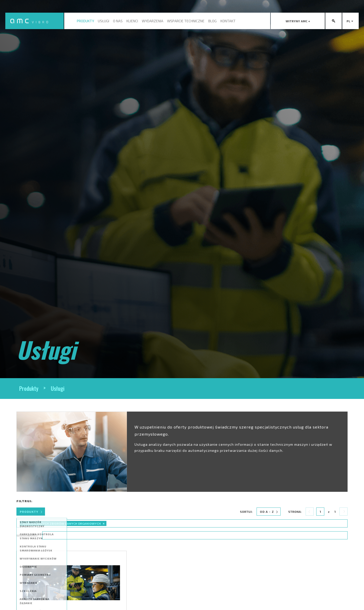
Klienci (132, 21)
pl (351, 21)
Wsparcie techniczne (186, 21)
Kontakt (228, 21)
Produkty (85, 21)
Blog (212, 21)
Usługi (104, 21)
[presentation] (298, 21)
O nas (118, 21)
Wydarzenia (153, 21)
